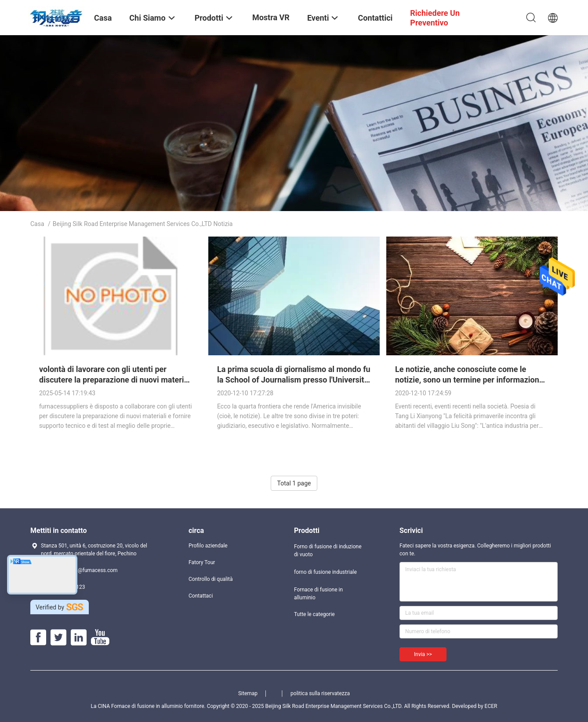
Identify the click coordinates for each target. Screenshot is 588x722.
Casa (37, 224)
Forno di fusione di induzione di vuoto (328, 551)
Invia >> (423, 654)
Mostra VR (271, 17)
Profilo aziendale (208, 546)
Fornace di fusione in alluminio (318, 594)
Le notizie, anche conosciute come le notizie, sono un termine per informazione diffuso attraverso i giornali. (469, 380)
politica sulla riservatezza (320, 693)
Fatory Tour (202, 562)
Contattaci (201, 596)
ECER (491, 706)
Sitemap (248, 693)
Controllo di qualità (211, 579)
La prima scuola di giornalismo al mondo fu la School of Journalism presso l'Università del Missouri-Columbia (294, 380)
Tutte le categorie (314, 614)
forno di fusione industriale (325, 572)
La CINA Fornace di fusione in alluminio (137, 706)
